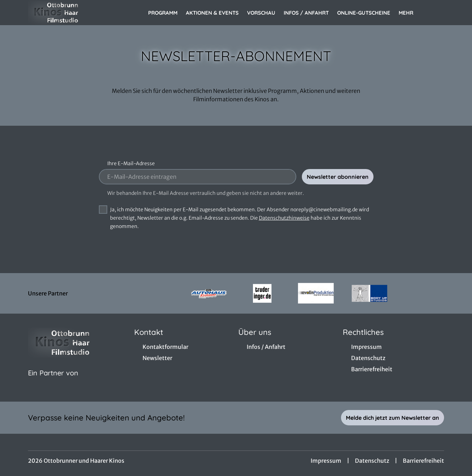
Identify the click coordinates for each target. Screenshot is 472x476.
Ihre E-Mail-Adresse (131, 163)
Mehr (410, 13)
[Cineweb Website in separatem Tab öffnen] (53, 382)
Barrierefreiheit (423, 461)
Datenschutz (372, 461)
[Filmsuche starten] (437, 13)
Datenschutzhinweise (284, 218)
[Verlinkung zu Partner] (209, 293)
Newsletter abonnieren (338, 177)
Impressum (326, 461)
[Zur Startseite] (77, 13)
